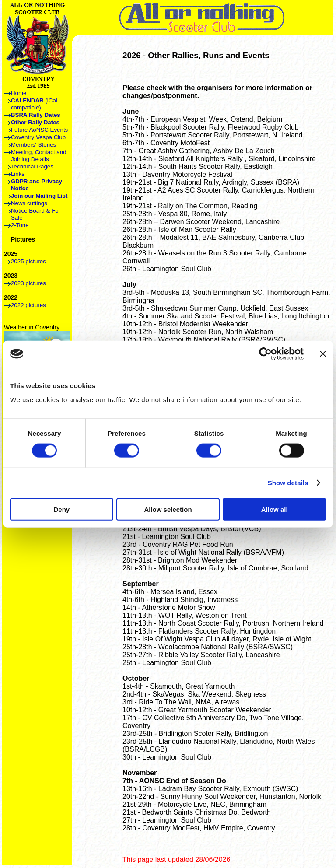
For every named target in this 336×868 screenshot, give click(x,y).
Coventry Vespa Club (38, 137)
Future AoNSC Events (39, 130)
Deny (61, 509)
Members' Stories (33, 145)
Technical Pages (32, 166)
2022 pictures (28, 305)
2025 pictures (28, 261)
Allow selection (168, 509)
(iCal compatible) (34, 104)
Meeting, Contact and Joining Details (39, 156)
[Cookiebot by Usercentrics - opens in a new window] (265, 354)
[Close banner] (323, 354)
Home (19, 93)
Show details (288, 483)
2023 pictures (28, 283)
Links (18, 174)
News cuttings (29, 203)
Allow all (275, 509)
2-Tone (20, 225)
